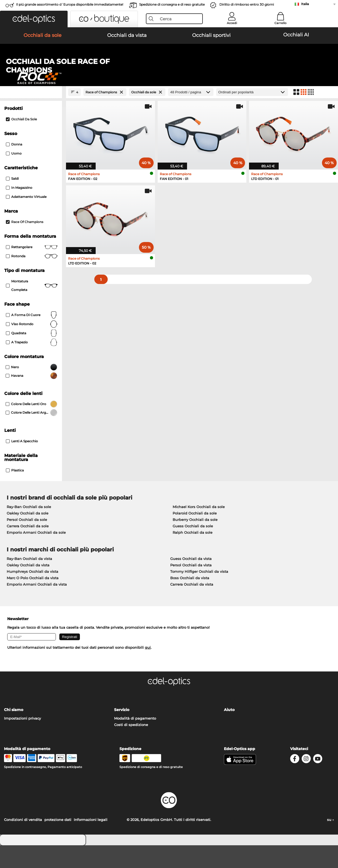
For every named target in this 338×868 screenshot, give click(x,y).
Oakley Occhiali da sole (28, 536)
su (331, 842)
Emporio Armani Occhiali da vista (37, 607)
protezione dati (58, 842)
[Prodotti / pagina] (191, 115)
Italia (305, 4)
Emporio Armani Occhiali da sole (36, 555)
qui (148, 670)
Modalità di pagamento (135, 741)
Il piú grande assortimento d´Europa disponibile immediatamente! (70, 4)
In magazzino (19, 210)
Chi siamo (14, 732)
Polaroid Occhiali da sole (195, 536)
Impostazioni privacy (22, 741)
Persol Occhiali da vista (191, 588)
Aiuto (229, 732)
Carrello (280, 23)
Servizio (122, 732)
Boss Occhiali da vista (190, 601)
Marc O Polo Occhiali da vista (33, 601)
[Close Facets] (31, 115)
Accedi (232, 23)
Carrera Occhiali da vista (192, 607)
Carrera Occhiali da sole (28, 549)
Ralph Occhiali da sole (193, 555)
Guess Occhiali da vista (191, 581)
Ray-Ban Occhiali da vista (29, 581)
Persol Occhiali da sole (27, 542)
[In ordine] (252, 115)
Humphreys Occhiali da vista (32, 594)
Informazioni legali (91, 842)
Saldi (12, 201)
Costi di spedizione (131, 747)
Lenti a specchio (22, 464)
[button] (34, 19)
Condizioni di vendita (23, 842)
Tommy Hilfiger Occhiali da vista (199, 594)
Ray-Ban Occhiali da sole (29, 529)
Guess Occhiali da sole (193, 549)
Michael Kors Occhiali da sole (199, 529)
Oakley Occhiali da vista (28, 588)
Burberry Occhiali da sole (195, 542)
